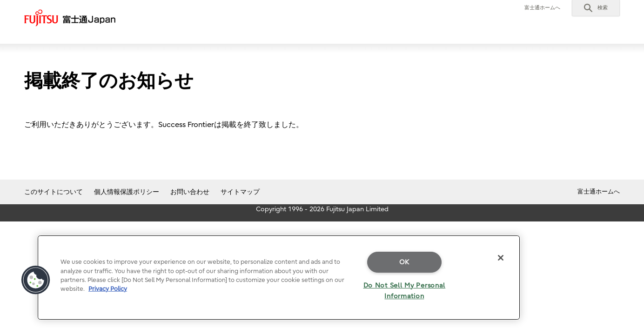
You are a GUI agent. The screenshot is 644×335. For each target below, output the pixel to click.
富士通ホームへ (542, 8)
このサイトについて (54, 192)
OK (404, 262)
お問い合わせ (190, 192)
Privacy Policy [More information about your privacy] (108, 289)
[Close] (501, 258)
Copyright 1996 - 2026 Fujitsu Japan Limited (322, 209)
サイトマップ (240, 192)
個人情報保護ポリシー (127, 192)
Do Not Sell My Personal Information (405, 291)
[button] (596, 8)
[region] (279, 278)
